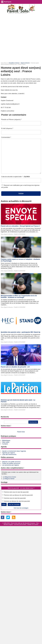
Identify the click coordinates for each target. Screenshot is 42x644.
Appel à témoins (25, 63)
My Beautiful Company (29, 523)
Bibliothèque (6, 440)
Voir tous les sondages (21, 508)
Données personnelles (20, 524)
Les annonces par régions (11, 465)
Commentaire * (6, 137)
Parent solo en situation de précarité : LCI (15, 367)
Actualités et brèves (14, 63)
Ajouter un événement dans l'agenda (14, 451)
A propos (5, 444)
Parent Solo (21, 432)
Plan (38, 523)
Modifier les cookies (33, 524)
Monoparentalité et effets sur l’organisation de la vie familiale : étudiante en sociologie (19, 296)
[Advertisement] (21, 38)
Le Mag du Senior (9, 479)
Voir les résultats (14, 504)
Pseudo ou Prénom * (11, 119)
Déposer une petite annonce (11, 462)
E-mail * (7, 128)
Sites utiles (6, 442)
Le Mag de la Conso (10, 477)
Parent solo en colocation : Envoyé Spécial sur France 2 (20, 226)
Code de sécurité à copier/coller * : (16, 177)
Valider (21, 194)
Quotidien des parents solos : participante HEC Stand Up (21, 332)
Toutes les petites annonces (11, 463)
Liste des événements (9, 454)
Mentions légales (8, 524)
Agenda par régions (9, 453)
